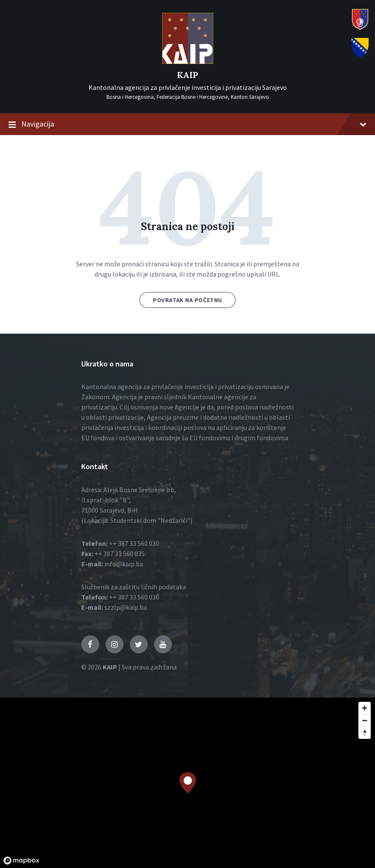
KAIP (187, 75)
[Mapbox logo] (21, 861)
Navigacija (187, 124)
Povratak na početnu (187, 300)
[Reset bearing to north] (365, 733)
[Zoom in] (365, 708)
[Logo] (188, 61)
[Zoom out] (365, 720)
